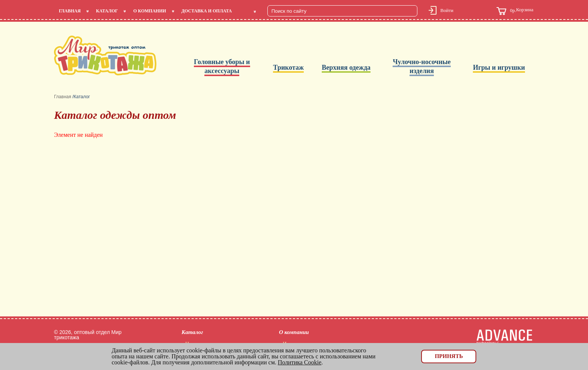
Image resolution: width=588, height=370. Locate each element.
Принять (449, 356)
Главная (70, 11)
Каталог (107, 11)
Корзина (515, 11)
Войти (447, 10)
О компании (149, 11)
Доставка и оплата (207, 11)
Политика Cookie (300, 362)
